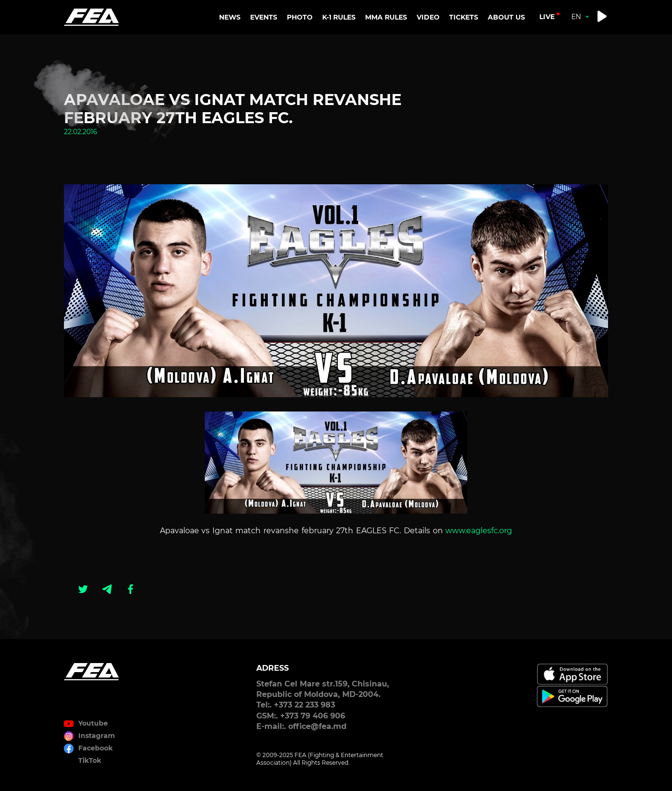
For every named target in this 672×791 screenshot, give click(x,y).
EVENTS (264, 17)
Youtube (93, 723)
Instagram (97, 736)
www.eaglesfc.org (479, 531)
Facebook (95, 748)
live (547, 17)
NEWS (230, 17)
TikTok (90, 760)
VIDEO (428, 17)
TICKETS (464, 17)
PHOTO (300, 17)
